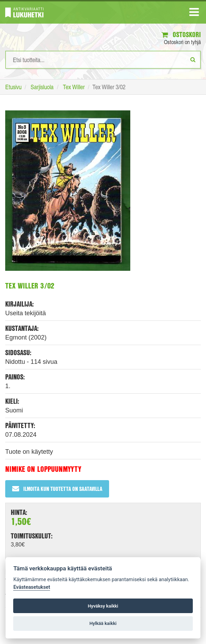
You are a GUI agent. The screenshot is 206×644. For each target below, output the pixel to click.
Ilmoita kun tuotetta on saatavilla (57, 489)
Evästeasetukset (32, 587)
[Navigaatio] (194, 14)
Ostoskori (181, 35)
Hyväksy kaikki (103, 606)
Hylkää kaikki (103, 623)
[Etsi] (193, 59)
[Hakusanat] (103, 60)
